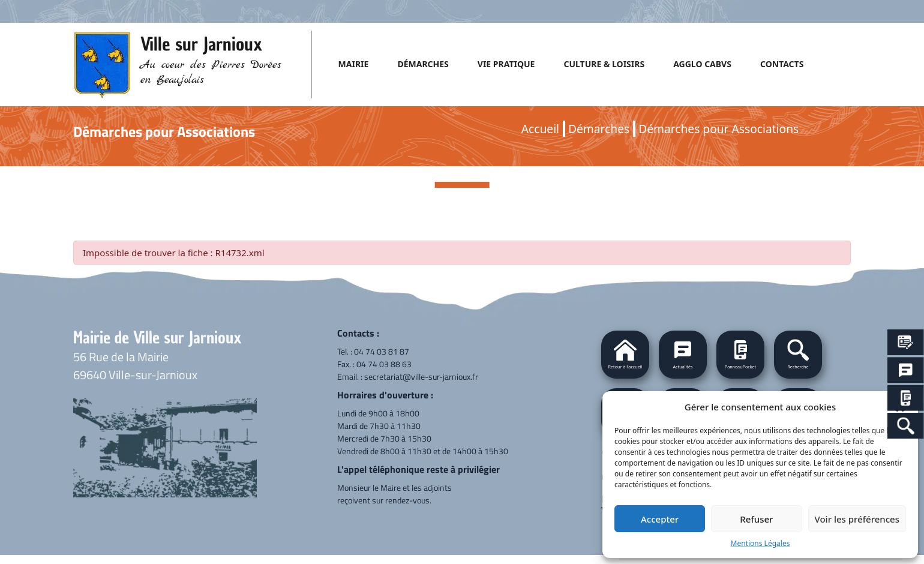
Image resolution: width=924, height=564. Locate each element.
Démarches (599, 129)
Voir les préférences (857, 519)
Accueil (540, 129)
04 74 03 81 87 (382, 351)
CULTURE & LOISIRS (604, 64)
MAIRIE (354, 64)
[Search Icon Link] (906, 426)
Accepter (660, 519)
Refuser (756, 519)
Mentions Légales (760, 543)
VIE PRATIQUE (506, 64)
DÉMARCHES (423, 64)
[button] (798, 355)
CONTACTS (782, 64)
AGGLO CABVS (702, 64)
